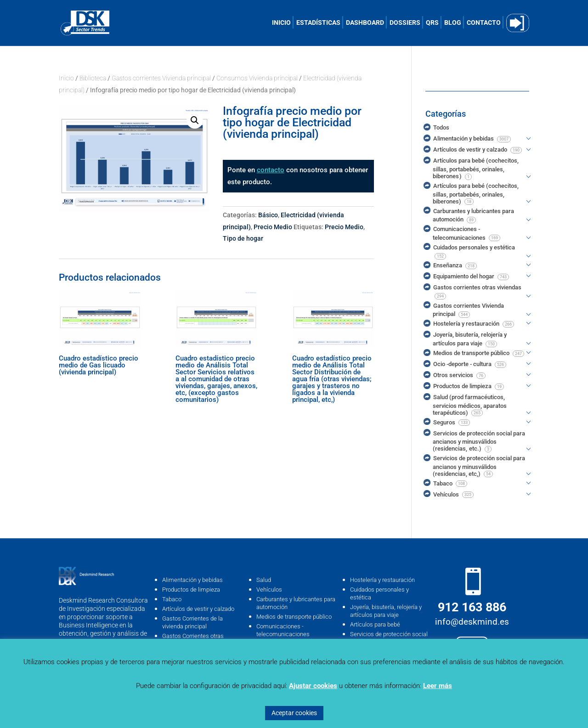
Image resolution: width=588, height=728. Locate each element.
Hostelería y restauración (382, 580)
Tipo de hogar (243, 238)
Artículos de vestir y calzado (198, 609)
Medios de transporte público (294, 617)
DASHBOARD (365, 23)
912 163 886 (472, 607)
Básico (268, 215)
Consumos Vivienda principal (257, 78)
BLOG (453, 23)
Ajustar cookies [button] (313, 686)
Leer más (438, 686)
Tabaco (172, 599)
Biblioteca (93, 78)
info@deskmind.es (472, 622)
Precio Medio (273, 227)
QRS (432, 23)
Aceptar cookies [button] (294, 713)
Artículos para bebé (375, 624)
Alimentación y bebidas (192, 580)
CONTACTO (484, 23)
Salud (264, 580)
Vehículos (269, 590)
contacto (271, 170)
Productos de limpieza (191, 590)
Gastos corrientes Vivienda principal (161, 78)
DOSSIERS (405, 23)
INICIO (281, 23)
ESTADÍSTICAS (318, 23)
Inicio (66, 78)
